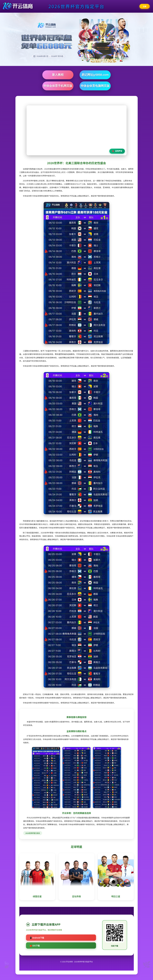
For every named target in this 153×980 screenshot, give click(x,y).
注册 (145, 6)
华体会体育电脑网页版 (95, 86)
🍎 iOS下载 (35, 945)
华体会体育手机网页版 (58, 86)
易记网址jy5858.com (95, 75)
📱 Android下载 (37, 938)
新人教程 (58, 75)
